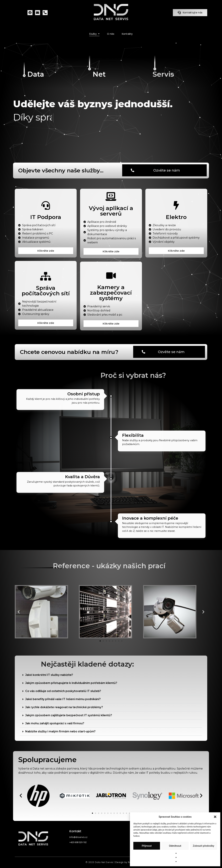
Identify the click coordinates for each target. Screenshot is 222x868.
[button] (215, 817)
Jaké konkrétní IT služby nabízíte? (49, 675)
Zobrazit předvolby (204, 846)
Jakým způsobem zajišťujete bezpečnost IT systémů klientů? (69, 715)
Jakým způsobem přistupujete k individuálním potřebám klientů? (71, 683)
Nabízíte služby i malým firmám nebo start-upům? (60, 731)
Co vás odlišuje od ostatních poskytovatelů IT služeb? (63, 691)
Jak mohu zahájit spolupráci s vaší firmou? (55, 723)
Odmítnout (175, 846)
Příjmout (147, 846)
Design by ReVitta (126, 862)
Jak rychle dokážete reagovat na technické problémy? (64, 707)
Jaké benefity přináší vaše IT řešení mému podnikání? (63, 699)
